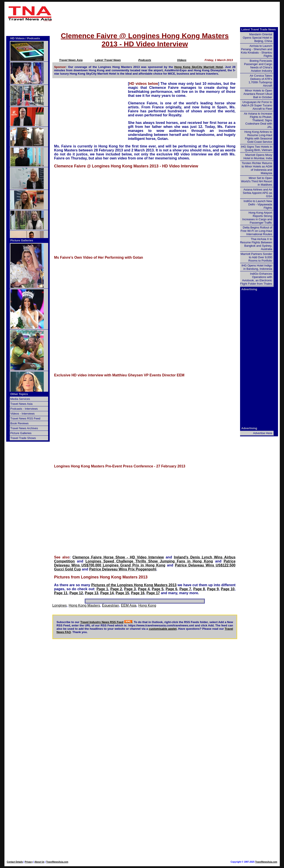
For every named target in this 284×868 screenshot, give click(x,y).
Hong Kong (147, 605)
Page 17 (153, 593)
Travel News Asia (71, 60)
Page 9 (213, 589)
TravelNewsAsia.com (57, 862)
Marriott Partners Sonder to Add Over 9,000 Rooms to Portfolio (256, 257)
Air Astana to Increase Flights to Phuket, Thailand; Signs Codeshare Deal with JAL (258, 120)
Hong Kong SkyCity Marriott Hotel (198, 67)
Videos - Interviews (23, 414)
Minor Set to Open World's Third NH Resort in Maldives (257, 181)
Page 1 (102, 589)
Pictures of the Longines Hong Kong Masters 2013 (134, 585)
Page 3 (130, 589)
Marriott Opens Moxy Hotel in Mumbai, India (258, 157)
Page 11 (61, 593)
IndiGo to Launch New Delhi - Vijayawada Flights (258, 204)
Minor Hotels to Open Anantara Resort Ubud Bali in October (258, 94)
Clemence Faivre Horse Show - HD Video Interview (118, 557)
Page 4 (144, 589)
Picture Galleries (22, 240)
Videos (182, 60)
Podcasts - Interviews (24, 409)
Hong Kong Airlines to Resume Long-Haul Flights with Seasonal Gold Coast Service (258, 137)
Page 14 (107, 593)
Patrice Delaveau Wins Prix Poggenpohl (123, 569)
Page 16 (138, 593)
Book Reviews (20, 423)
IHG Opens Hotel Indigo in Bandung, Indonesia (257, 267)
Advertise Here (263, 433)
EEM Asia (129, 605)
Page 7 (185, 589)
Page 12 (76, 593)
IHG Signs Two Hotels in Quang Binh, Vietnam (257, 148)
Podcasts (145, 60)
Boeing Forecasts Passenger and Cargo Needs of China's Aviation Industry (258, 66)
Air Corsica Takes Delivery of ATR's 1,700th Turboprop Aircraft (260, 81)
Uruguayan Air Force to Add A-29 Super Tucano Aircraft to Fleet (257, 105)
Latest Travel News (108, 60)
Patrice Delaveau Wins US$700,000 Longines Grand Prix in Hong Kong (145, 563)
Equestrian (111, 605)
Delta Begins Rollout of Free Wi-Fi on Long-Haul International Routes (256, 231)
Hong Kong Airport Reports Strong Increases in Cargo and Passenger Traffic (257, 218)
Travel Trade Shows (23, 438)
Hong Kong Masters (84, 605)
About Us (39, 862)
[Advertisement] (167, 14)
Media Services (20, 399)
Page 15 (122, 593)
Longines (60, 605)
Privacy (29, 862)
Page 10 (228, 589)
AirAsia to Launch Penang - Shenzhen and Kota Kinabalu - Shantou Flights (257, 51)
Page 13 (91, 593)
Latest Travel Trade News (259, 29)
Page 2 (116, 589)
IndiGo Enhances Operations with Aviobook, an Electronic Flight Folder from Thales (256, 279)
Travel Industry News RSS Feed (102, 622)
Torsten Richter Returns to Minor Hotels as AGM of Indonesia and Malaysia (257, 168)
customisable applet (163, 629)
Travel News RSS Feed (25, 418)
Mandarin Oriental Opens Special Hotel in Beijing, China (257, 38)
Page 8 (199, 589)
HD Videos (18, 38)
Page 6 (171, 589)
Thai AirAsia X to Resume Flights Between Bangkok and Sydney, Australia (256, 244)
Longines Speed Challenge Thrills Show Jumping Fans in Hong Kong (149, 561)
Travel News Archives (24, 428)
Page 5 (158, 589)
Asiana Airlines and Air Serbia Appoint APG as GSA (257, 193)
